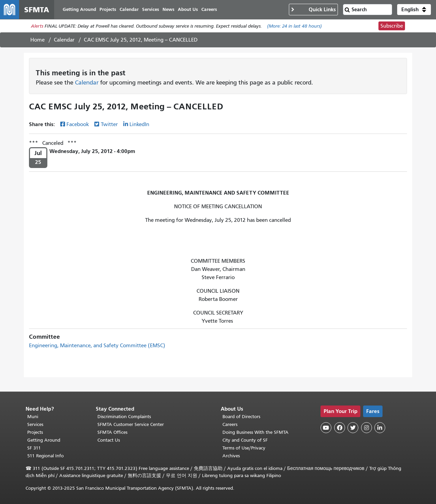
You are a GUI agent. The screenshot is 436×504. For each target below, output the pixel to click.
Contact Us (109, 440)
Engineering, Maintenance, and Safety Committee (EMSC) (97, 346)
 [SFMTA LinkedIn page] (380, 428)
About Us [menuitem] (188, 9)
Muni (33, 417)
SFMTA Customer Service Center (131, 424)
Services (35, 424)
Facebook (78, 124)
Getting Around (44, 440)
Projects (35, 432)
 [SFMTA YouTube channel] (326, 428)
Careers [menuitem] (209, 9)
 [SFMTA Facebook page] (340, 428)
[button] (414, 10)
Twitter (109, 124)
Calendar (64, 40)
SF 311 (34, 448)
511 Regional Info (45, 456)
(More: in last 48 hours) (294, 26)
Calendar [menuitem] (129, 9)
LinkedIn (139, 124)
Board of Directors (241, 417)
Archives (231, 456)
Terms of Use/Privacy (244, 448)
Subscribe (392, 26)
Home (37, 40)
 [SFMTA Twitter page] (353, 428)
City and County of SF (245, 440)
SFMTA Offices (112, 432)
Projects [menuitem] (108, 9)
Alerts (37, 26)
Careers (230, 424)
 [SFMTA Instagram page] (367, 428)
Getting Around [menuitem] (79, 9)
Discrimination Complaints (124, 417)
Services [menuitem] (151, 9)
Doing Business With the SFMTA (255, 432)
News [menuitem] (168, 9)
